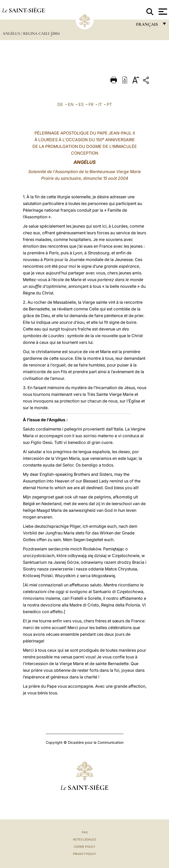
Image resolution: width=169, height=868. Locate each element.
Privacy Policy (84, 854)
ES (81, 104)
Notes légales (84, 839)
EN (71, 104)
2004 (56, 33)
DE (60, 104)
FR (91, 104)
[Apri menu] (162, 12)
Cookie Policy (84, 847)
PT (109, 104)
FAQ (85, 832)
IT (100, 104)
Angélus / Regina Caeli (26, 33)
